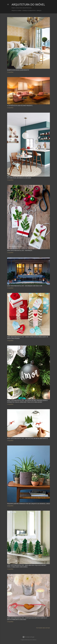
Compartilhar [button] (10, 72)
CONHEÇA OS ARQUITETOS (29, 11)
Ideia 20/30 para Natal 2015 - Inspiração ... (20, 250)
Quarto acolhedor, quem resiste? (18, 70)
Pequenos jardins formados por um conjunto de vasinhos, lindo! (28, 504)
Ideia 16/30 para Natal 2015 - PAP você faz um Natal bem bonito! (27, 438)
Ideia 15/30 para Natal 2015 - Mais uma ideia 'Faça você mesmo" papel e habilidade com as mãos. (27, 566)
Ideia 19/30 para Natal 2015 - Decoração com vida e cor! (25, 286)
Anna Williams (33, 640)
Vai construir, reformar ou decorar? (19, 178)
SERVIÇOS (39, 11)
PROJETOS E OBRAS (16, 11)
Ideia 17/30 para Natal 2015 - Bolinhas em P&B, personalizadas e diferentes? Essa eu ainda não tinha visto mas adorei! (27, 401)
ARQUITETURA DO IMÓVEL (28, 4)
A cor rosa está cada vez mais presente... (20, 106)
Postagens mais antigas (43, 628)
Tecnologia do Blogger (29, 637)
